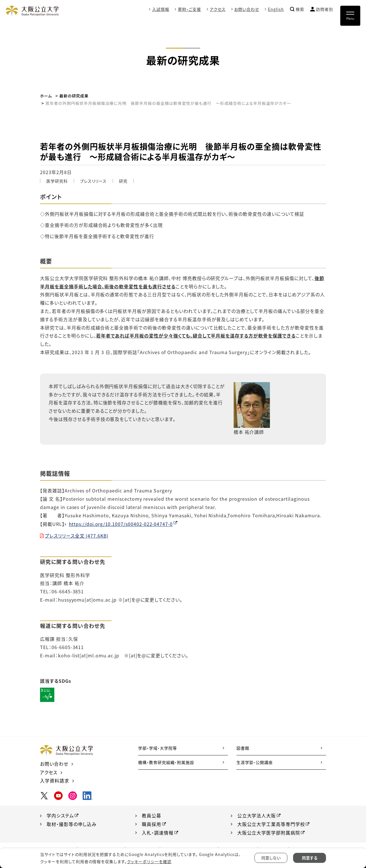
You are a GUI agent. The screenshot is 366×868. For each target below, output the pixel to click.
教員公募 (152, 815)
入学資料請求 (55, 780)
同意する (310, 858)
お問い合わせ (247, 9)
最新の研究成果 (75, 96)
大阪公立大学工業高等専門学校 (271, 823)
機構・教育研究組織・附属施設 (166, 762)
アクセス (218, 9)
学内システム (60, 815)
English (276, 9)
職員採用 (152, 823)
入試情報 (160, 9)
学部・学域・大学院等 (158, 748)
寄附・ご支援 (189, 9)
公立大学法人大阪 (257, 815)
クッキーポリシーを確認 (149, 861)
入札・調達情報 (158, 832)
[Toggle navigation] (350, 16)
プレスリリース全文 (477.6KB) (77, 535)
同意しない (271, 858)
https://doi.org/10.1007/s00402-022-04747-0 (122, 524)
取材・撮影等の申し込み (72, 823)
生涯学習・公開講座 (255, 762)
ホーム (46, 96)
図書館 (243, 748)
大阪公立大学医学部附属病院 (269, 832)
